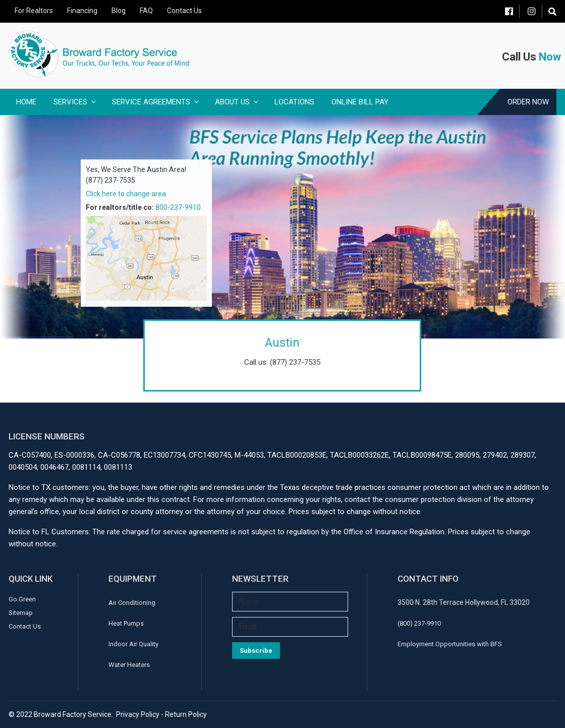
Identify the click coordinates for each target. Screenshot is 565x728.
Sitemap (21, 613)
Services (75, 102)
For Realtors (34, 11)
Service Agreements (156, 102)
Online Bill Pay (360, 102)
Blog (119, 11)
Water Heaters (129, 665)
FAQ (146, 11)
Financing (82, 11)
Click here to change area (126, 194)
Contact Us (184, 11)
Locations (294, 102)
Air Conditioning (132, 603)
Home (26, 102)
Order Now (528, 102)
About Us (237, 102)
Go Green (22, 599)
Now (550, 57)
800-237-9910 (178, 207)
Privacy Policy (138, 714)
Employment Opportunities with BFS (450, 644)
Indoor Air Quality (133, 644)
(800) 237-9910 (419, 623)
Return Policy (186, 714)
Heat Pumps (126, 623)
